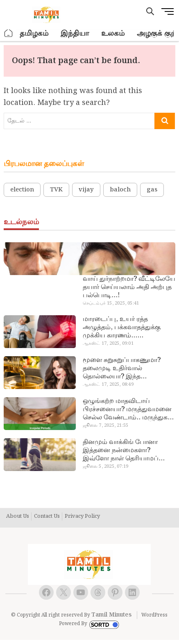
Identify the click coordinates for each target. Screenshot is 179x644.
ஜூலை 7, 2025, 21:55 (105, 426)
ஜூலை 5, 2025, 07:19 (105, 467)
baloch (120, 190)
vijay (86, 190)
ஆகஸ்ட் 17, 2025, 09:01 (108, 344)
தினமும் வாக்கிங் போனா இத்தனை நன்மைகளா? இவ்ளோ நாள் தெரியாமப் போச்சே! (121, 451)
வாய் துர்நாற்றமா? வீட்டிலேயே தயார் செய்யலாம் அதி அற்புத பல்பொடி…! (129, 287)
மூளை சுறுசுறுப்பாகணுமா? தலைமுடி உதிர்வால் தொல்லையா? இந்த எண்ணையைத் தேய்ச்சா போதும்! (122, 369)
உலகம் (113, 33)
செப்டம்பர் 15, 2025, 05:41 (111, 303)
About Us (18, 517)
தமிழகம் (34, 33)
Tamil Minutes (111, 615)
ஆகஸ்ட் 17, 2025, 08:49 (108, 385)
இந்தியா (75, 33)
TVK (56, 190)
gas (152, 190)
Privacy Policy (82, 517)
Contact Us (47, 517)
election (22, 190)
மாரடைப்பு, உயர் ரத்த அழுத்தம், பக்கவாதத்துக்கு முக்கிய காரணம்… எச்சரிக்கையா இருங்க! (122, 328)
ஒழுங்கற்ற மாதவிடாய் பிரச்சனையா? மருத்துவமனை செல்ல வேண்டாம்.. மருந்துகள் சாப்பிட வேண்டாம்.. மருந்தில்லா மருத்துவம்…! (128, 410)
